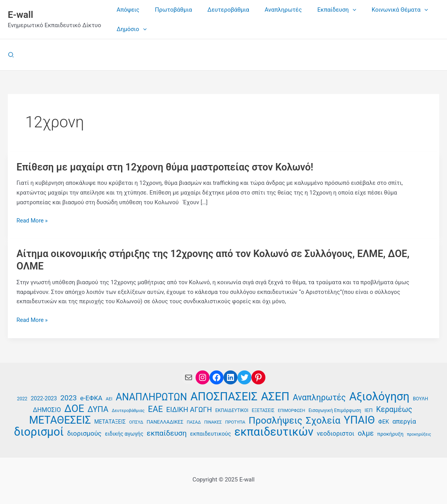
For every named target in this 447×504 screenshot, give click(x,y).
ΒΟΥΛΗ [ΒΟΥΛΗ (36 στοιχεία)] (420, 398)
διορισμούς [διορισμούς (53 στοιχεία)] (84, 433)
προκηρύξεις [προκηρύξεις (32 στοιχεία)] (419, 434)
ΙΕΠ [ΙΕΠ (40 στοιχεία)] (369, 409)
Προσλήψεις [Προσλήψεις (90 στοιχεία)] (275, 420)
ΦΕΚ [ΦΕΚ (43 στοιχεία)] (384, 421)
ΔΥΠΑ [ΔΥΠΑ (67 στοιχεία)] (98, 408)
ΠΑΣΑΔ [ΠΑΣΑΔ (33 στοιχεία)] (194, 421)
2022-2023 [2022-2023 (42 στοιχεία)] (44, 397)
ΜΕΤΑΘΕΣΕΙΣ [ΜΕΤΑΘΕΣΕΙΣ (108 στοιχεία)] (60, 420)
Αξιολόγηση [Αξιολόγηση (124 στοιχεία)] (379, 395)
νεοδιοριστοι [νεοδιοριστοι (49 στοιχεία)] (335, 433)
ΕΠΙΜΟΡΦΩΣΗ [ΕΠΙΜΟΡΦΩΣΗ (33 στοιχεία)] (291, 410)
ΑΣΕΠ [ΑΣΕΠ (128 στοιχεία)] (275, 395)
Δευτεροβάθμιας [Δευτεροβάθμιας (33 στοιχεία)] (128, 410)
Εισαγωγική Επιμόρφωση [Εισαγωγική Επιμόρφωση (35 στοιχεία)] (335, 410)
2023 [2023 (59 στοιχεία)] (68, 397)
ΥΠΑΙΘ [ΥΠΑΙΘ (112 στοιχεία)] (359, 420)
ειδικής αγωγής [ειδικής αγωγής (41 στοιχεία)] (124, 433)
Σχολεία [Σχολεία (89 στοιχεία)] (323, 420)
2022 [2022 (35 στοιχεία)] (22, 398)
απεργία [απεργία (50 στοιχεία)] (404, 421)
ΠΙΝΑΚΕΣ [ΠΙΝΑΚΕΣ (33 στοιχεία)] (213, 421)
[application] (335, 10)
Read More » (33, 221)
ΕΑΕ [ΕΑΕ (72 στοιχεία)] (155, 408)
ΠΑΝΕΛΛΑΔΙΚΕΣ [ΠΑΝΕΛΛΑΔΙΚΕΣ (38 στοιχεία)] (165, 421)
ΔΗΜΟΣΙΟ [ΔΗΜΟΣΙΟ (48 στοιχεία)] (47, 409)
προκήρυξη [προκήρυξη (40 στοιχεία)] (390, 433)
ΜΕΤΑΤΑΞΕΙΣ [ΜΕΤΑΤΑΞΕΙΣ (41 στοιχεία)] (110, 421)
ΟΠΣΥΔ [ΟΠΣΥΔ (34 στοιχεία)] (136, 421)
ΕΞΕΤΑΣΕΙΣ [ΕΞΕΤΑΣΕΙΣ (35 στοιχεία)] (263, 410)
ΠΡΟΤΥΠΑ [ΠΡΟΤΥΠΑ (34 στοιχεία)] (235, 421)
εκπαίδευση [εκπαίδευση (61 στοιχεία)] (167, 433)
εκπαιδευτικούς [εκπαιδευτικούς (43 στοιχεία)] (211, 434)
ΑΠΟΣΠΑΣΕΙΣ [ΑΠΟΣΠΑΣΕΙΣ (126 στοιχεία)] (224, 395)
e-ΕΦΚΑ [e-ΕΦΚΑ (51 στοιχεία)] (91, 397)
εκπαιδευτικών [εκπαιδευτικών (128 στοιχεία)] (274, 432)
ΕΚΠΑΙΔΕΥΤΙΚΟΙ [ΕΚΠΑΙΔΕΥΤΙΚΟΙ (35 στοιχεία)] (232, 410)
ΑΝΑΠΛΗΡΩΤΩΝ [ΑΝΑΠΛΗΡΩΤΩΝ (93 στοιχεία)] (151, 396)
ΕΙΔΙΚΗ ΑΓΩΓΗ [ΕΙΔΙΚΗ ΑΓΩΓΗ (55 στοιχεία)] (189, 409)
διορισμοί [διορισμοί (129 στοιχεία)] (39, 432)
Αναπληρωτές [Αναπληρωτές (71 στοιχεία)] (320, 396)
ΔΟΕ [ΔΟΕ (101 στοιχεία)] (74, 408)
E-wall (20, 15)
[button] (11, 55)
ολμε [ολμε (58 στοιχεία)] (366, 433)
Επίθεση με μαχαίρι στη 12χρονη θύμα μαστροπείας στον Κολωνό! (170, 167)
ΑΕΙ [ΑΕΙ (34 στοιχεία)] (109, 398)
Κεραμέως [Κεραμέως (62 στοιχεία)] (394, 409)
